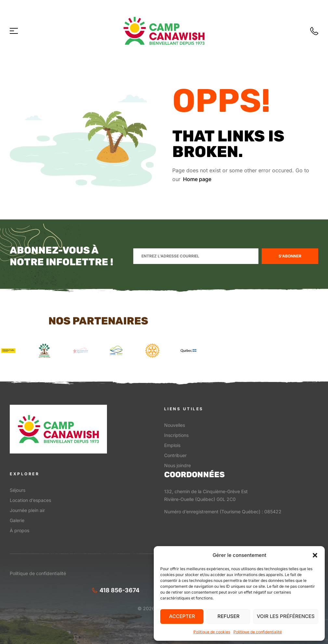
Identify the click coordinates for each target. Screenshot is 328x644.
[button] (315, 555)
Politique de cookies (212, 632)
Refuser (229, 616)
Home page (197, 179)
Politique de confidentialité (258, 632)
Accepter (182, 616)
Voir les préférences (286, 616)
